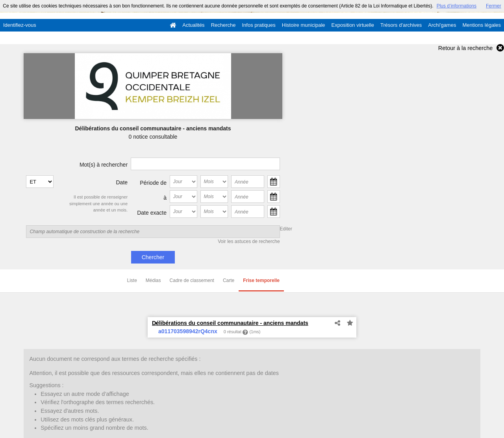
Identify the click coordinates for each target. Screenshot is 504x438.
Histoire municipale (304, 25)
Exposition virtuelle (353, 25)
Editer (286, 229)
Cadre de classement (192, 280)
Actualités (193, 25)
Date (122, 182)
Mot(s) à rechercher (104, 165)
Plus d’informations (457, 6)
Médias (153, 280)
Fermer (494, 6)
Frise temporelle (261, 280)
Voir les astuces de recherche (249, 241)
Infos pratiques (259, 25)
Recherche (223, 25)
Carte (229, 280)
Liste (132, 280)
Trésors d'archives (401, 25)
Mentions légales (482, 25)
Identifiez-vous (20, 25)
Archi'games (442, 25)
